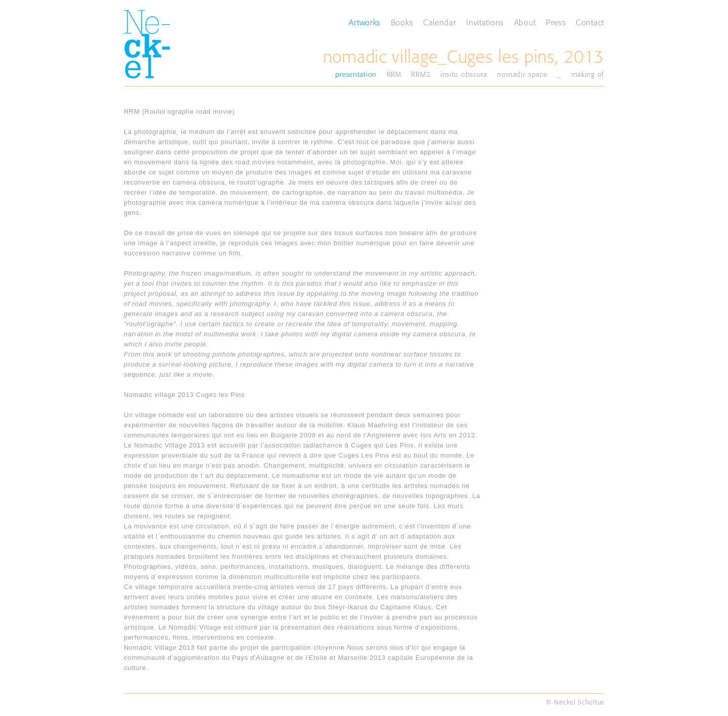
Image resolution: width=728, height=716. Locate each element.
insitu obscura (464, 74)
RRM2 (421, 74)
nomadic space (522, 74)
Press (556, 22)
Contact (590, 22)
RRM (394, 74)
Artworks (365, 22)
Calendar (440, 22)
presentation (356, 74)
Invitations (485, 22)
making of (588, 74)
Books (402, 22)
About (525, 22)
